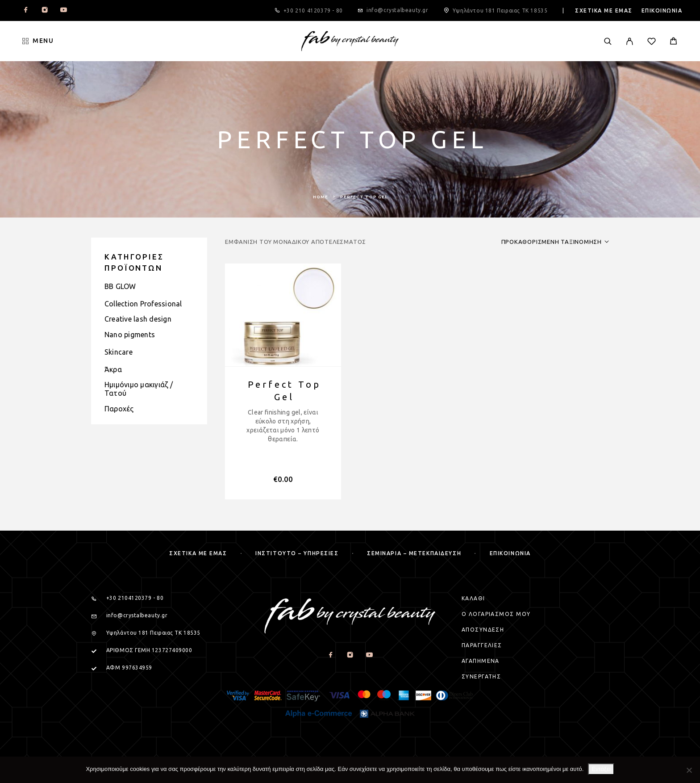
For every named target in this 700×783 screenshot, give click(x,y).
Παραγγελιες (482, 645)
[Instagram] (45, 11)
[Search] (608, 41)
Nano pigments (130, 335)
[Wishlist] (652, 42)
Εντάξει (601, 769)
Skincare (119, 352)
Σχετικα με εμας (604, 10)
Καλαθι (473, 598)
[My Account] (630, 41)
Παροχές (119, 409)
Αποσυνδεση (483, 630)
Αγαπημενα (481, 661)
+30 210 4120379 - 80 (313, 10)
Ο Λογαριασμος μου (496, 614)
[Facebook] (26, 11)
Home (321, 197)
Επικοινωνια (662, 10)
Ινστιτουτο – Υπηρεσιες (297, 553)
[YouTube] (63, 11)
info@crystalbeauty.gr (398, 10)
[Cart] (673, 42)
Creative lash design (138, 319)
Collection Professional (143, 304)
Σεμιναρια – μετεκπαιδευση (414, 553)
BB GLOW (120, 286)
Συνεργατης (481, 676)
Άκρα (113, 369)
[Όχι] (689, 770)
